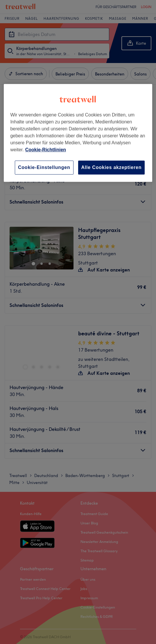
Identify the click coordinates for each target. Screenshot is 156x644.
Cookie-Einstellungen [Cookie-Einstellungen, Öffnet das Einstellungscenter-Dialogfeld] (44, 167)
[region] (78, 133)
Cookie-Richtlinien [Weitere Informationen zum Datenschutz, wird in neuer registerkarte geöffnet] (46, 150)
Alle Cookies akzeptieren (112, 167)
